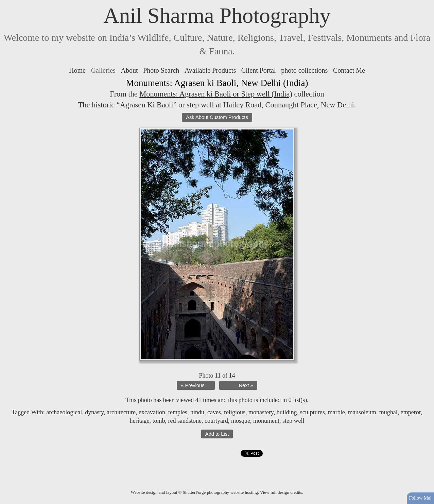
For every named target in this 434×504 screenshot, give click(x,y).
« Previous (193, 385)
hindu (197, 412)
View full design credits (281, 492)
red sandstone (185, 421)
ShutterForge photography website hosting (220, 492)
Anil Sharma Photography (217, 15)
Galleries (103, 70)
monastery (261, 412)
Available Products (210, 70)
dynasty (94, 412)
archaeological (64, 412)
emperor (411, 412)
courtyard (216, 421)
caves (214, 412)
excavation (152, 412)
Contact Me (349, 70)
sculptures (313, 412)
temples (178, 412)
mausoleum (362, 412)
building (287, 412)
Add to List (217, 434)
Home (77, 70)
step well (293, 421)
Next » (246, 385)
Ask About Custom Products (217, 117)
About (129, 70)
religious (235, 412)
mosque (241, 421)
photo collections (304, 70)
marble (336, 412)
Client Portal (259, 70)
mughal (388, 412)
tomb (159, 421)
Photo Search (161, 70)
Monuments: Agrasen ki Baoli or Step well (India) (216, 94)
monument (266, 421)
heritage (140, 421)
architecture (121, 412)
